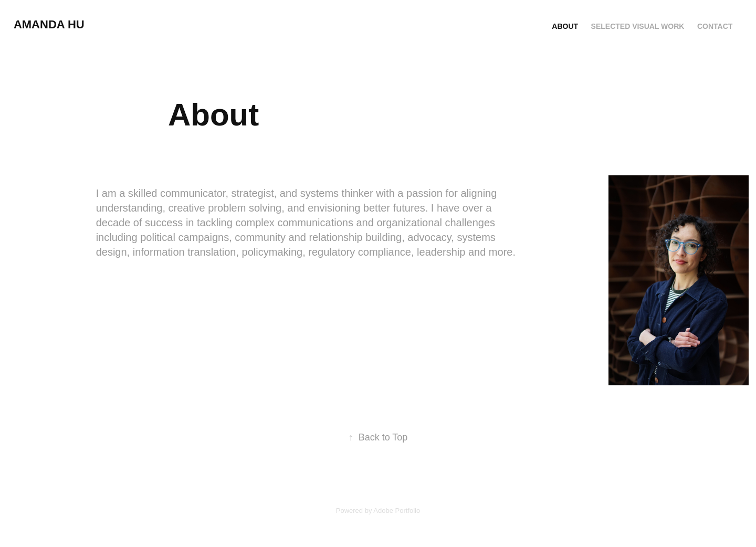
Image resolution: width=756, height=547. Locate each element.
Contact (715, 26)
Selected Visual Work (638, 26)
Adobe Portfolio (397, 511)
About (565, 26)
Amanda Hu (49, 24)
